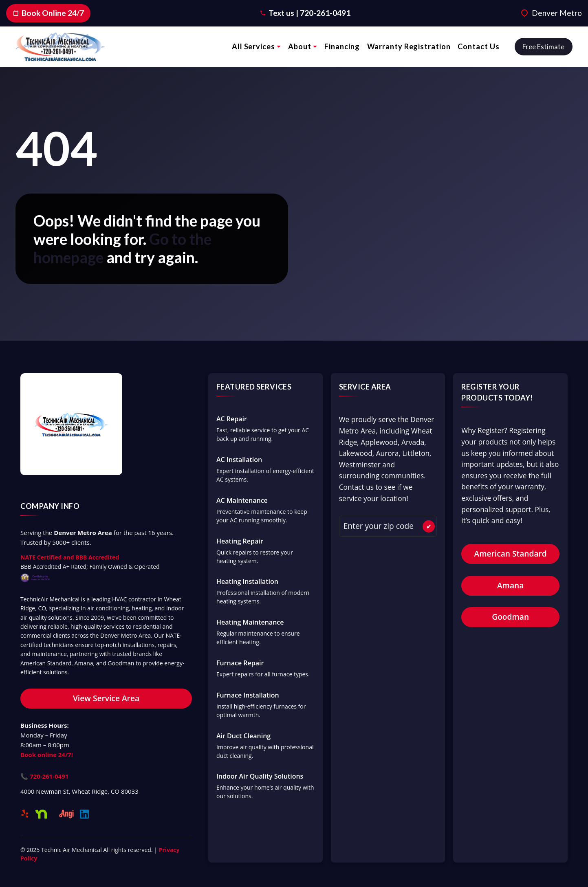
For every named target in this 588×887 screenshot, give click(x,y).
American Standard (511, 554)
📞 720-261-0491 (44, 776)
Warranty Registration (409, 46)
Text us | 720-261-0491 (309, 13)
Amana (510, 585)
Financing (342, 46)
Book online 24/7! (47, 755)
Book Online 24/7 (48, 13)
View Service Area (106, 698)
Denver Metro (557, 13)
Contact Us (478, 46)
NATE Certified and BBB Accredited (70, 557)
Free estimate (543, 47)
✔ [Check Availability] (429, 526)
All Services (253, 46)
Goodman (510, 617)
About (300, 46)
